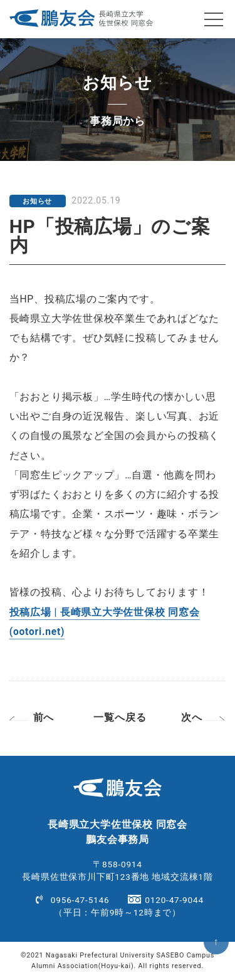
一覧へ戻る (120, 718)
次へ (192, 718)
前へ (44, 718)
